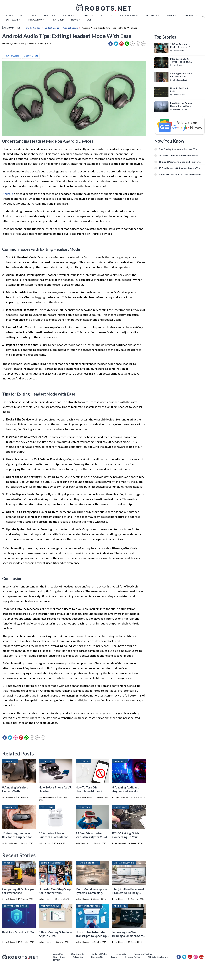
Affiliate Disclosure (158, 957)
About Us (58, 954)
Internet (189, 15)
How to (106, 15)
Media (170, 15)
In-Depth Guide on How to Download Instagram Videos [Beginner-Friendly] (179, 155)
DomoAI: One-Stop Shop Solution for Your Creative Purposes (55, 893)
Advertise (78, 957)
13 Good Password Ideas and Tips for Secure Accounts (179, 162)
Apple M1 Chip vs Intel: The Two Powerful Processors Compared (181, 174)
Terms (114, 957)
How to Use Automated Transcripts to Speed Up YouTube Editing (91, 936)
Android (8, 194)
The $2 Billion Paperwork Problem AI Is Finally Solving (129, 893)
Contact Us (97, 957)
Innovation (35, 20)
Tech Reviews (128, 15)
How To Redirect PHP (179, 90)
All (89, 20)
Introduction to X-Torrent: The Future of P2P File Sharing (181, 60)
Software (12, 20)
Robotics (49, 15)
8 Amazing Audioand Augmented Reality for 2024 (127, 791)
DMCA (57, 960)
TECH (33, 15)
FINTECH (67, 15)
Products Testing (143, 954)
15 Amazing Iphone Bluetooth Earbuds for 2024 (53, 837)
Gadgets (152, 15)
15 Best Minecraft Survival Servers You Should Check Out (180, 168)
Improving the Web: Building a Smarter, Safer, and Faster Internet (129, 936)
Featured (58, 20)
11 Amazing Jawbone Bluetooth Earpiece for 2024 (17, 837)
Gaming (87, 15)
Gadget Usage (31, 56)
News (75, 20)
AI (21, 15)
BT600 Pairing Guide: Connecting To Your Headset (126, 837)
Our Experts (77, 954)
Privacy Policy (133, 957)
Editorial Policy (100, 954)
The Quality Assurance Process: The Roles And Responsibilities (178, 149)
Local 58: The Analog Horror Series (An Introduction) (181, 104)
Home (9, 15)
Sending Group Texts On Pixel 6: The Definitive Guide (181, 75)
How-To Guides (11, 56)
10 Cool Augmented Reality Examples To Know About (181, 46)
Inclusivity (121, 954)
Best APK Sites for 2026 (18, 932)
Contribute (59, 957)
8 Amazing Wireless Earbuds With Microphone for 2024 (16, 791)
